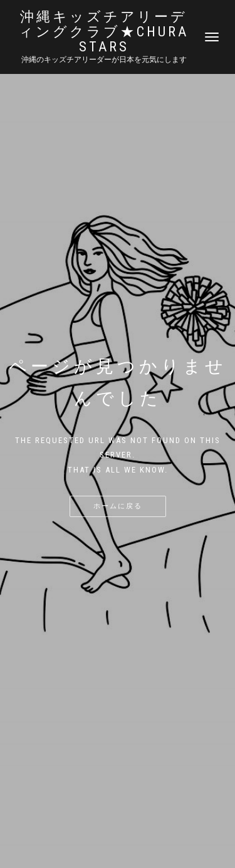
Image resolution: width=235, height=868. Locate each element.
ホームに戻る (118, 506)
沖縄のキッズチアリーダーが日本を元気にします (104, 60)
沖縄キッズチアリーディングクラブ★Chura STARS (104, 32)
